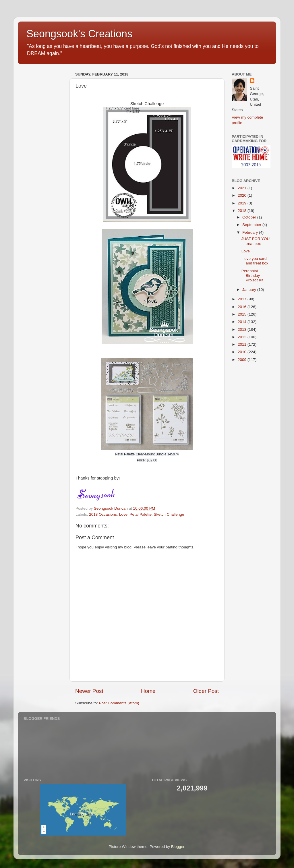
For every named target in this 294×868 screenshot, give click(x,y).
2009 (243, 360)
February (251, 232)
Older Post (206, 691)
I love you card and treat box (255, 261)
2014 (243, 322)
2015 (243, 314)
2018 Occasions (103, 514)
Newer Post (89, 691)
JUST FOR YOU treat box (256, 241)
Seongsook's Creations (79, 34)
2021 (243, 188)
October (250, 217)
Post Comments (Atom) (119, 703)
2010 (243, 352)
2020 (243, 195)
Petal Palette (141, 514)
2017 (243, 299)
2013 (243, 329)
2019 (243, 203)
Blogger (178, 847)
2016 (243, 307)
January (250, 290)
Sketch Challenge (169, 514)
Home (148, 691)
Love (123, 514)
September (252, 225)
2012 (243, 337)
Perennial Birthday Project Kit (253, 276)
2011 (243, 344)
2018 (243, 211)
